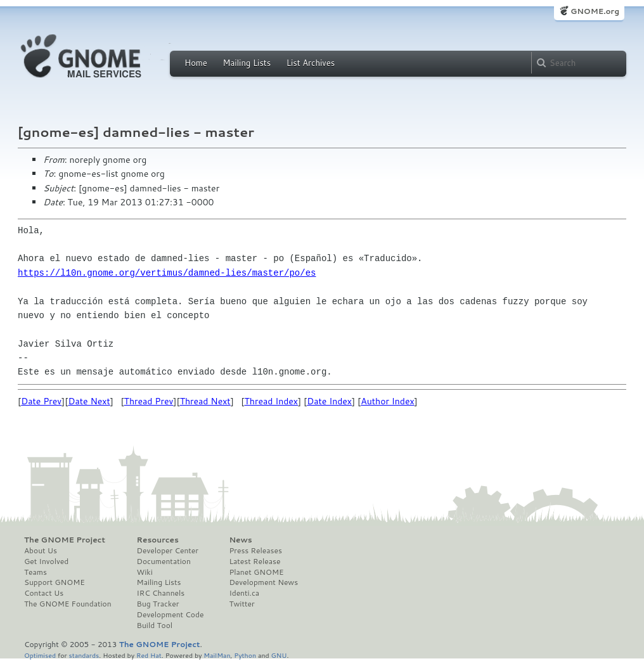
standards (84, 655)
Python (245, 655)
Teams (35, 572)
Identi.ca (244, 593)
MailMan (217, 655)
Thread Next (205, 401)
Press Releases (255, 551)
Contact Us (44, 593)
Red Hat (149, 655)
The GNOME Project (65, 540)
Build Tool (155, 626)
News (240, 540)
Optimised (40, 655)
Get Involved (46, 562)
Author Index (387, 401)
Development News (263, 582)
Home (196, 63)
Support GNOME (55, 582)
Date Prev (41, 401)
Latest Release (254, 562)
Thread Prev (149, 401)
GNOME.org (595, 11)
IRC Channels (161, 593)
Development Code (171, 615)
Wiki (145, 572)
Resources (158, 540)
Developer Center (168, 551)
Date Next (89, 401)
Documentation (164, 562)
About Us (41, 551)
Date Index (329, 401)
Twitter (241, 604)
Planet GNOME (256, 572)
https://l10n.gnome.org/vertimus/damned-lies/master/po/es (167, 273)
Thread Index (272, 401)
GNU (279, 655)
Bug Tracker (158, 604)
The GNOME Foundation (68, 604)
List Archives (311, 63)
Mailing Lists (247, 63)
